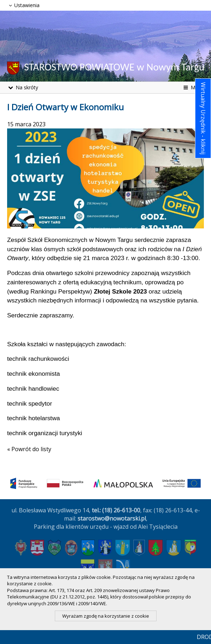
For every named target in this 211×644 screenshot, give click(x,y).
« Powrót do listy (29, 449)
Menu (193, 87)
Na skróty (23, 87)
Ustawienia (23, 5)
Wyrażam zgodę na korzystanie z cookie (106, 616)
